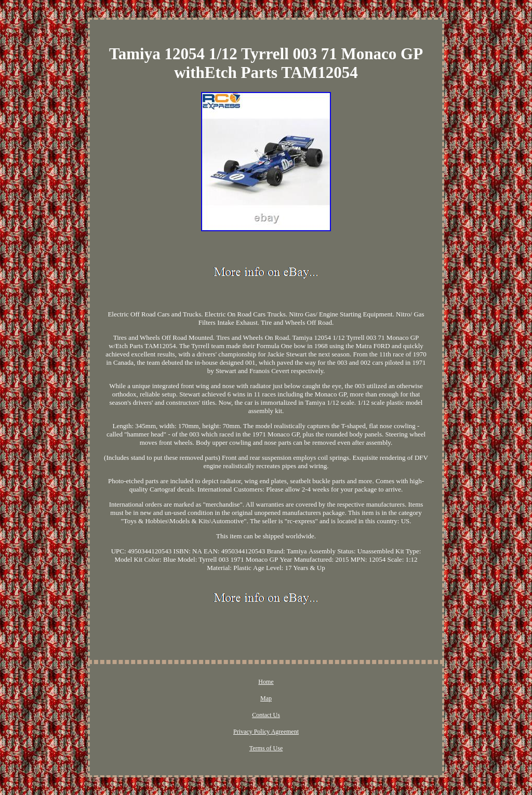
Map (266, 698)
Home (266, 682)
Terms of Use (266, 748)
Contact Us (266, 715)
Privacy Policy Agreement (266, 732)
